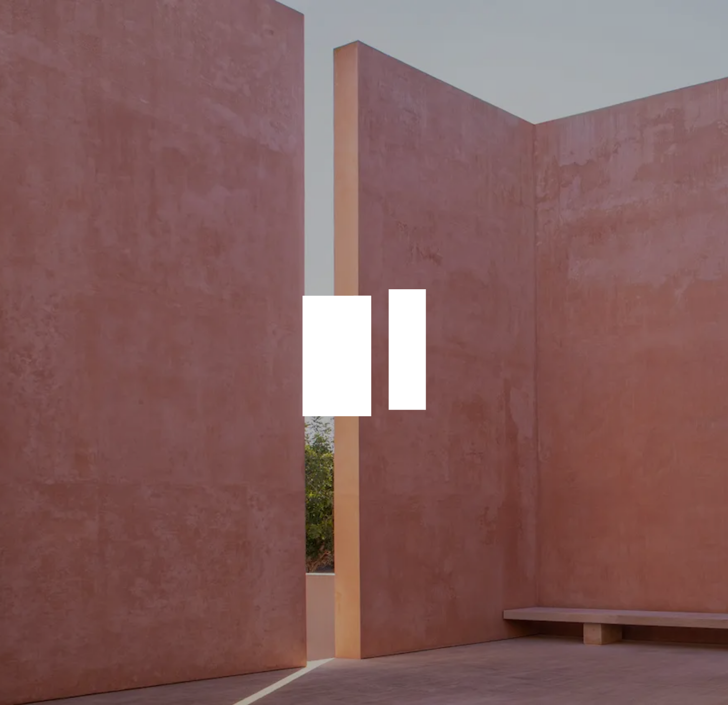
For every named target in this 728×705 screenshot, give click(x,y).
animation (364, 353)
